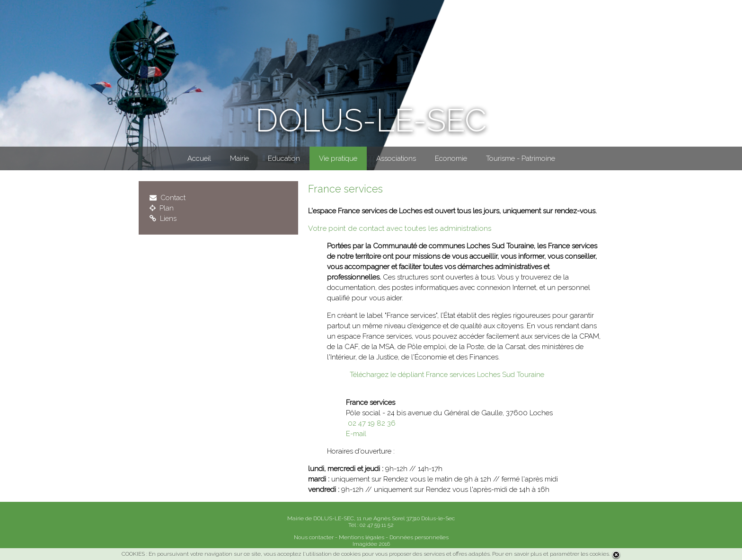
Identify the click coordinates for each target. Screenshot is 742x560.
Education (284, 158)
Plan (162, 208)
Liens (163, 219)
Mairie (239, 158)
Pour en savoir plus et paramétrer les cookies (551, 554)
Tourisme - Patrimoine (521, 158)
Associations (396, 158)
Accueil (199, 158)
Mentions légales (362, 537)
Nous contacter (314, 537)
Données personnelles (419, 537)
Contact (168, 198)
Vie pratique (338, 158)
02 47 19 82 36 (371, 423)
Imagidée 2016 (371, 544)
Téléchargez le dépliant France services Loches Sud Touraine (445, 375)
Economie (451, 158)
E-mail (356, 434)
